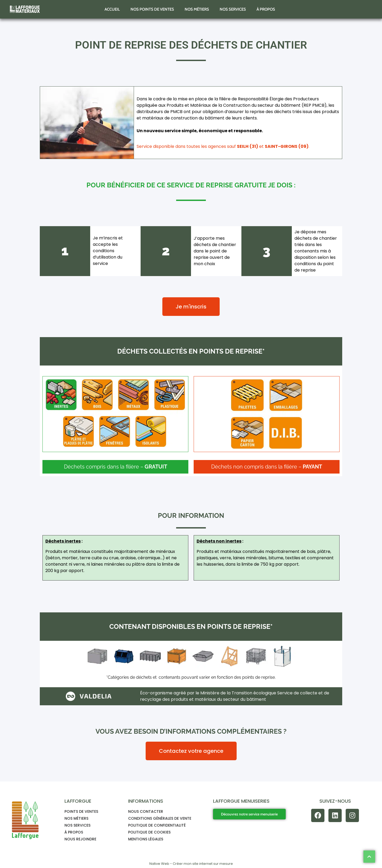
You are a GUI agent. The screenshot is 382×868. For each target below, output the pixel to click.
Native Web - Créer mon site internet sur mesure (191, 864)
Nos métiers (197, 9)
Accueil (112, 9)
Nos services (233, 9)
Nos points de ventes (152, 9)
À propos (266, 9)
